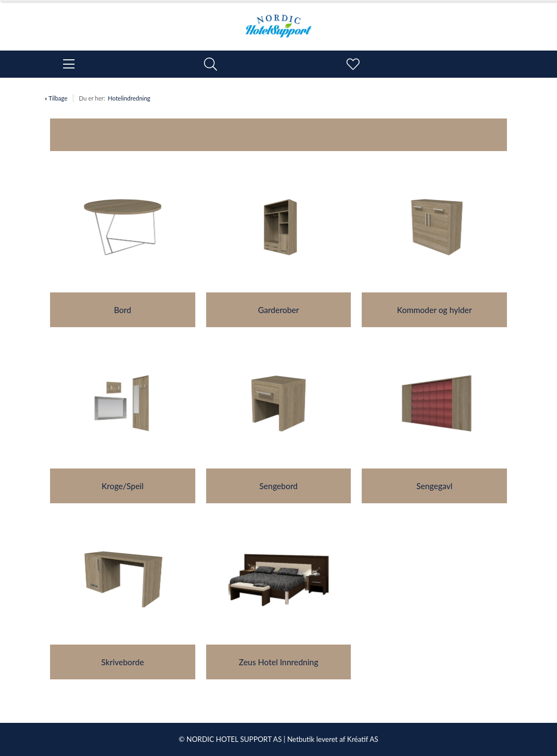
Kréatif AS (363, 739)
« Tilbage (56, 98)
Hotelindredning (129, 98)
